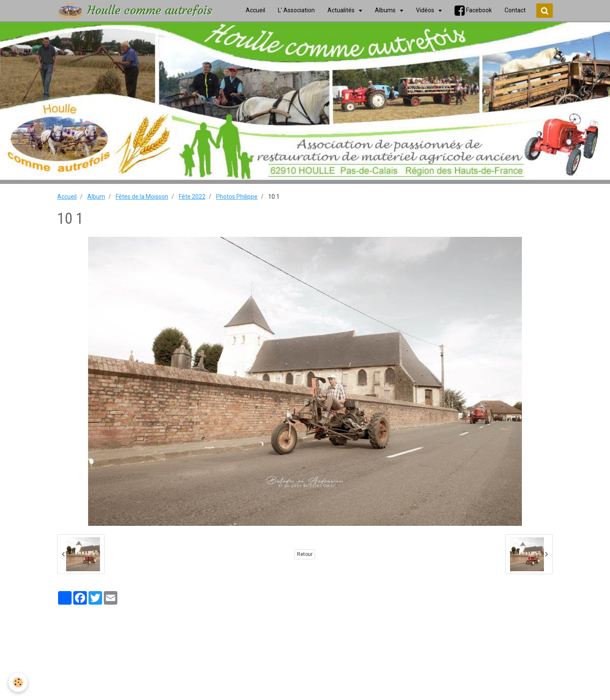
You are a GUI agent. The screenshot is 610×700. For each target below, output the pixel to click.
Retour (305, 554)
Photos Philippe (237, 197)
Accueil (67, 197)
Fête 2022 (192, 197)
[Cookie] (18, 682)
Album (96, 197)
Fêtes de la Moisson (142, 197)
